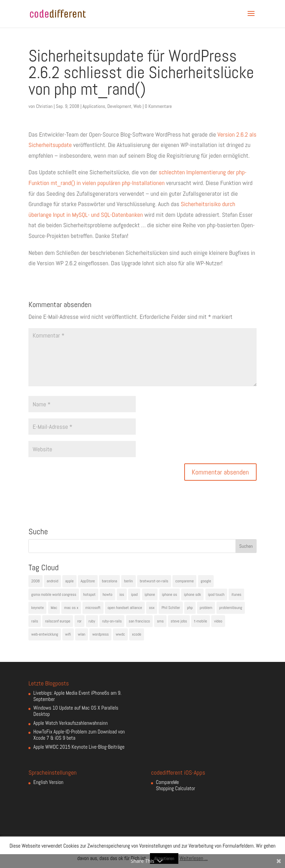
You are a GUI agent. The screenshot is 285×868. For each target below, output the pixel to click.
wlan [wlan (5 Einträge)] (82, 634)
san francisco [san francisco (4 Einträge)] (139, 621)
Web (137, 106)
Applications (94, 106)
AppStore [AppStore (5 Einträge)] (88, 581)
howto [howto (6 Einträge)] (107, 594)
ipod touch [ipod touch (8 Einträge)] (216, 594)
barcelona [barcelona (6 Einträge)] (109, 581)
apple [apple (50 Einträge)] (69, 581)
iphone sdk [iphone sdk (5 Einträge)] (192, 594)
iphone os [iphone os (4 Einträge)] (170, 594)
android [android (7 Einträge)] (52, 581)
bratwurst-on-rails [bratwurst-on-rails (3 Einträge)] (154, 581)
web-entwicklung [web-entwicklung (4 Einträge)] (45, 634)
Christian (44, 106)
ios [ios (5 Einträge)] (122, 594)
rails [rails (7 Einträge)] (35, 621)
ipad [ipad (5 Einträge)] (134, 594)
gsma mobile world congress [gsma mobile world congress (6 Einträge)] (54, 594)
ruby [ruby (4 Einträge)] (92, 621)
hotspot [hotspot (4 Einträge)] (89, 594)
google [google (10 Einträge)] (206, 581)
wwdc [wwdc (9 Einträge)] (120, 634)
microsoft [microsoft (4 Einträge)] (93, 608)
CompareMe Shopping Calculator (175, 785)
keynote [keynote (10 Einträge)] (37, 608)
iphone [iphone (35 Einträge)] (150, 594)
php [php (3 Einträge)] (190, 608)
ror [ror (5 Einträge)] (79, 621)
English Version (48, 782)
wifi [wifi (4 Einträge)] (68, 634)
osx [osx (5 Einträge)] (152, 608)
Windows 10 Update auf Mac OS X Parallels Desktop (76, 711)
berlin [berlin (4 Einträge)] (128, 581)
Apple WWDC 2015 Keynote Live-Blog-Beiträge (79, 747)
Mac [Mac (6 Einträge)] (54, 608)
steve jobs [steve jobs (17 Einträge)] (179, 621)
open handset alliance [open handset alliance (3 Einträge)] (125, 608)
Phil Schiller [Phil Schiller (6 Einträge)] (171, 608)
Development (119, 106)
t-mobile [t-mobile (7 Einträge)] (201, 621)
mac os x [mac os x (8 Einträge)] (71, 608)
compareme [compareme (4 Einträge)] (184, 581)
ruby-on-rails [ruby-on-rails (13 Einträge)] (112, 621)
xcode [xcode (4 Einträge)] (137, 634)
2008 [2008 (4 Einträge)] (35, 581)
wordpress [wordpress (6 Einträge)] (100, 634)
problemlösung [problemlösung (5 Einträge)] (231, 608)
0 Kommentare (158, 106)
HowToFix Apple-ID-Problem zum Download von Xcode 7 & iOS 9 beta (79, 735)
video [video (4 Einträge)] (218, 621)
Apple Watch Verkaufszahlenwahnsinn (70, 723)
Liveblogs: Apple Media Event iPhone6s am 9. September (77, 696)
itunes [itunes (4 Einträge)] (236, 594)
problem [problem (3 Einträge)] (206, 608)
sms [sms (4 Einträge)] (160, 621)
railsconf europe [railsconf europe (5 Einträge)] (58, 621)
